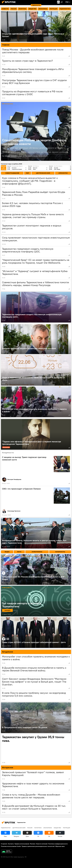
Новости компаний (42, 844)
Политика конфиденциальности (58, 844)
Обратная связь (60, 846)
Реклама (33, 844)
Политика (38, 828)
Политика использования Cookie (11, 846)
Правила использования (22, 844)
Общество (57, 828)
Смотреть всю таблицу (4, 168)
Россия (30, 828)
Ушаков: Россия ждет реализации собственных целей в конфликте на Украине (33, 148)
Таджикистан (6, 828)
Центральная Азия (19, 828)
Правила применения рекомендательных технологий (38, 846)
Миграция (66, 828)
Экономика (48, 828)
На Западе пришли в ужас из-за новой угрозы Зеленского (25, 156)
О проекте (4, 844)
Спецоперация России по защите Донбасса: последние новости (34, 142)
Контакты (11, 844)
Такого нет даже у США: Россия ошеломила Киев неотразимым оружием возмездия (35, 152)
